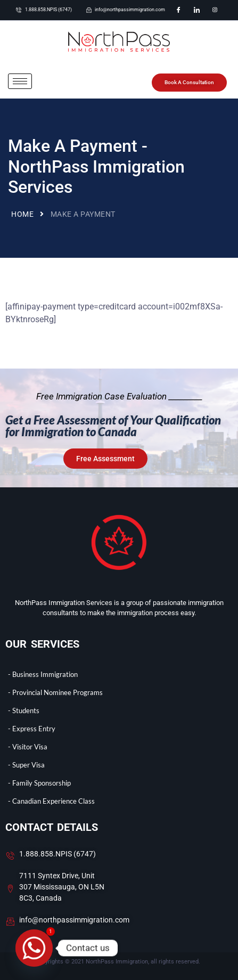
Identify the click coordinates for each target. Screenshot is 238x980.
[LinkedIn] (196, 10)
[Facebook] (178, 10)
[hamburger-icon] (20, 81)
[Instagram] (215, 10)
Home (22, 214)
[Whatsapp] (34, 948)
